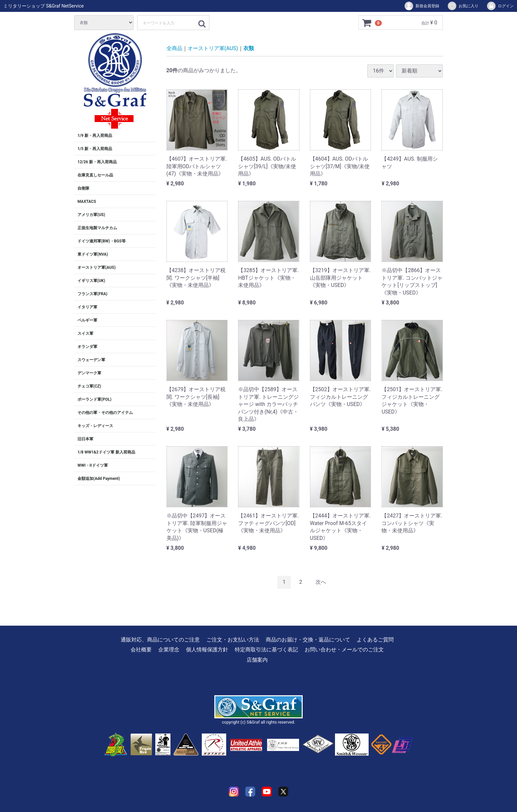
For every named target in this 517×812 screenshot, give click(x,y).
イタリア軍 (87, 307)
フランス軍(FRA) (92, 294)
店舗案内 (257, 659)
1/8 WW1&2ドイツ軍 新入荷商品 (106, 452)
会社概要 (141, 650)
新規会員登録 (422, 6)
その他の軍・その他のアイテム (105, 413)
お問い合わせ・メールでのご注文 (344, 650)
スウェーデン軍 (91, 360)
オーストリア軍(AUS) (97, 267)
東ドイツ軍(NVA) (93, 254)
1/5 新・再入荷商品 (95, 149)
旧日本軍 (85, 439)
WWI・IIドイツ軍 (93, 465)
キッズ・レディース (95, 426)
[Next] (321, 582)
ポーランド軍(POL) (94, 399)
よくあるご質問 (375, 640)
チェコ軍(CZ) (89, 386)
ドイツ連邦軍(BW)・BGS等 (102, 241)
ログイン (500, 6)
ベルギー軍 (87, 320)
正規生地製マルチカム (97, 228)
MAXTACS (87, 202)
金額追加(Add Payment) (99, 479)
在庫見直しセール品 (95, 175)
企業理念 (169, 650)
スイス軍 (85, 333)
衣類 (249, 48)
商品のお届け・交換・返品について (308, 640)
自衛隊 (83, 188)
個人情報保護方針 (207, 650)
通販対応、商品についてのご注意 (160, 640)
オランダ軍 (87, 347)
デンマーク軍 (89, 373)
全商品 (174, 48)
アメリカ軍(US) (91, 215)
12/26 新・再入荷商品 (97, 162)
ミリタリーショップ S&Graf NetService (44, 6)
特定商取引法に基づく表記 (266, 650)
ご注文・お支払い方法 (233, 640)
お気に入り (463, 6)
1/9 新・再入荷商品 (95, 136)
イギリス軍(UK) (91, 281)
